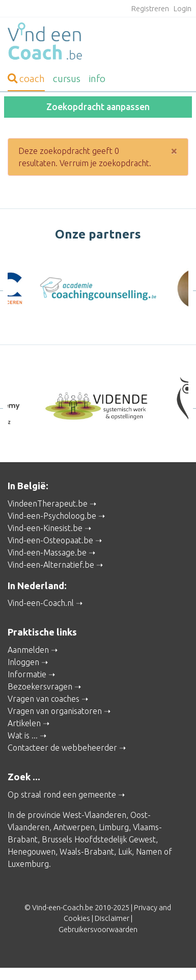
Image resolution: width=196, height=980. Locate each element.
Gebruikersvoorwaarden (98, 930)
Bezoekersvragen (40, 686)
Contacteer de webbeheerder (62, 748)
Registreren (150, 9)
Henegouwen (32, 852)
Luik (125, 852)
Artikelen (24, 723)
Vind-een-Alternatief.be (51, 565)
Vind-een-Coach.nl (41, 603)
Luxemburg (28, 864)
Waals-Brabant (87, 852)
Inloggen (23, 662)
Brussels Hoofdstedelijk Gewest (99, 839)
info (97, 78)
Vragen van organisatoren (55, 711)
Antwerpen (74, 827)
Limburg (114, 827)
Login (183, 9)
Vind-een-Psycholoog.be (52, 516)
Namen (149, 852)
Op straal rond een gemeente (62, 794)
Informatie (27, 674)
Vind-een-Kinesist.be (45, 528)
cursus (67, 78)
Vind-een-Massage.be (47, 552)
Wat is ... (23, 735)
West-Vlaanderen (94, 815)
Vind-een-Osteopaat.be (50, 540)
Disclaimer (112, 918)
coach (26, 78)
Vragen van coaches (44, 699)
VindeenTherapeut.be (48, 504)
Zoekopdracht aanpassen (98, 107)
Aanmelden (28, 650)
